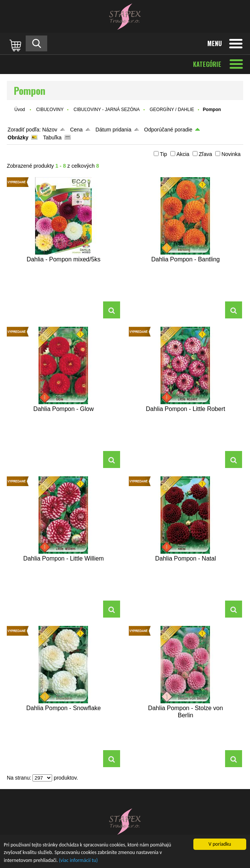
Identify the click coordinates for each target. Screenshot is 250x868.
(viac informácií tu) (78, 861)
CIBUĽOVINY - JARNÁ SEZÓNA (107, 110)
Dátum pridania (113, 130)
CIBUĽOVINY (50, 110)
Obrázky (18, 137)
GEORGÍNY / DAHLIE (172, 110)
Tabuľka (52, 137)
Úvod (20, 110)
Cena (76, 130)
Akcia (183, 154)
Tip (163, 154)
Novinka (231, 154)
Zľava (205, 154)
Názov (50, 130)
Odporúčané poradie (168, 130)
